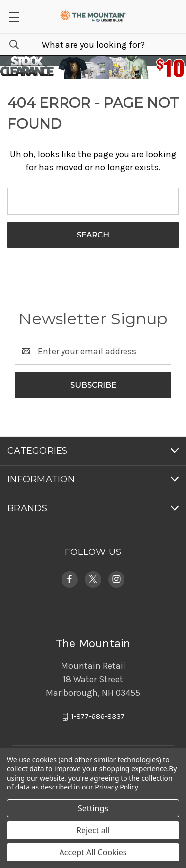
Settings (93, 808)
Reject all (93, 830)
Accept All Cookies (93, 852)
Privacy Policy (116, 787)
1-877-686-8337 (98, 716)
